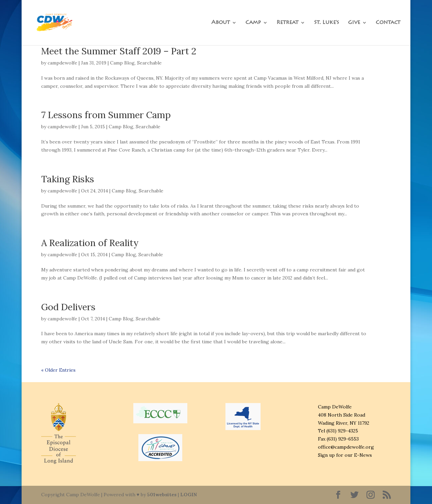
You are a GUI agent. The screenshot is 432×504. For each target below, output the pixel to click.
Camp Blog (122, 63)
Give (354, 23)
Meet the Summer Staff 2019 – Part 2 (119, 51)
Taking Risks (68, 179)
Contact (388, 23)
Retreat (287, 23)
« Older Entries (58, 370)
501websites (162, 495)
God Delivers (68, 307)
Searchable (149, 63)
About (221, 23)
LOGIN (188, 495)
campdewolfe (62, 63)
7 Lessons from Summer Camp (106, 115)
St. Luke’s (327, 23)
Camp (253, 23)
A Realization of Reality (90, 243)
